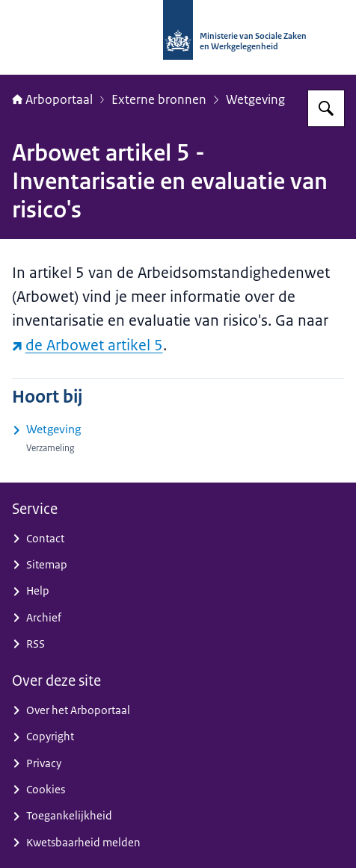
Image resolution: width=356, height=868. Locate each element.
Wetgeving (255, 99)
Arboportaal (52, 99)
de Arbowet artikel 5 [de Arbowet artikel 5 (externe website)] (88, 345)
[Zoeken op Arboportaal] (326, 108)
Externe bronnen (159, 99)
